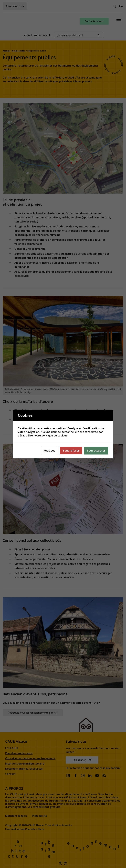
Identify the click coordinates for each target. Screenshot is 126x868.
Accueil (6, 51)
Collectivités (19, 51)
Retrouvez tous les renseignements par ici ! (33, 712)
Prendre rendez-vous (19, 753)
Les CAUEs (12, 748)
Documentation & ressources (24, 769)
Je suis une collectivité (70, 35)
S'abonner (83, 760)
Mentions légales (16, 816)
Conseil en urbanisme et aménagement (30, 759)
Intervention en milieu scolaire (25, 764)
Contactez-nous (94, 21)
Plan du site (40, 816)
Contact (10, 774)
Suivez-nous (15, 6)
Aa (121, 6)
